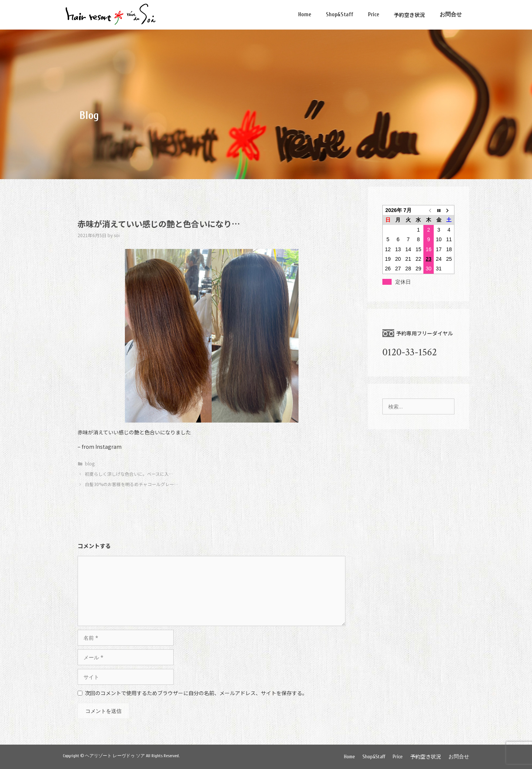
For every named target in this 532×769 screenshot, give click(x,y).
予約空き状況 (409, 15)
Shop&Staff (340, 15)
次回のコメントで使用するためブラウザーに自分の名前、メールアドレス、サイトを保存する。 (196, 693)
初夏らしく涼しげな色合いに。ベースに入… (129, 474)
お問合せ (451, 15)
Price (374, 15)
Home (305, 15)
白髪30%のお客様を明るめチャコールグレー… (132, 484)
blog (90, 463)
